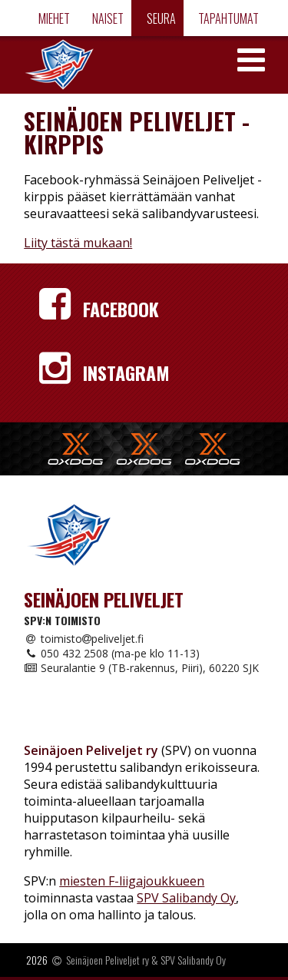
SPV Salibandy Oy (186, 898)
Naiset (107, 18)
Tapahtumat (227, 18)
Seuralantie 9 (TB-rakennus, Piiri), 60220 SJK (141, 668)
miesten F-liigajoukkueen (132, 881)
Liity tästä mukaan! (78, 243)
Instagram (104, 372)
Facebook (99, 309)
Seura (160, 18)
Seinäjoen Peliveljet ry (108, 960)
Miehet (53, 18)
